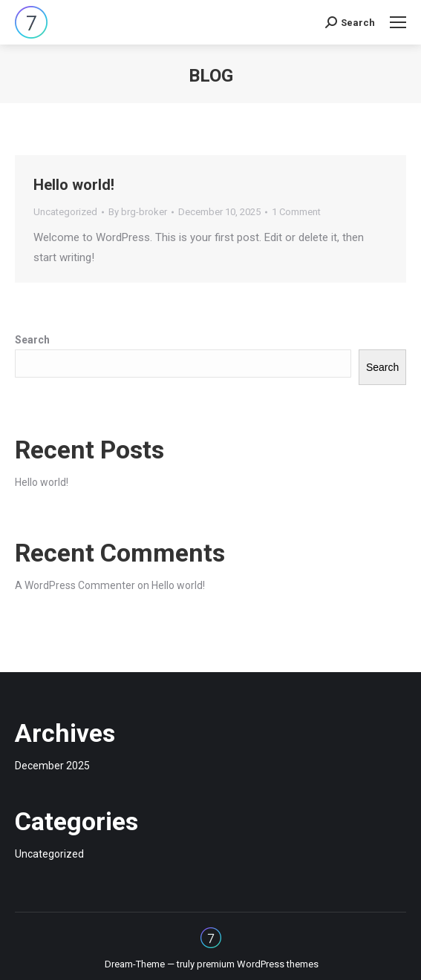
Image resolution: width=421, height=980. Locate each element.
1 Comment (296, 212)
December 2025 (52, 766)
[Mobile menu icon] (398, 22)
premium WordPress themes (258, 964)
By (138, 212)
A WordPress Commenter (75, 585)
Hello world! (74, 185)
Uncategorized (65, 212)
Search (32, 340)
